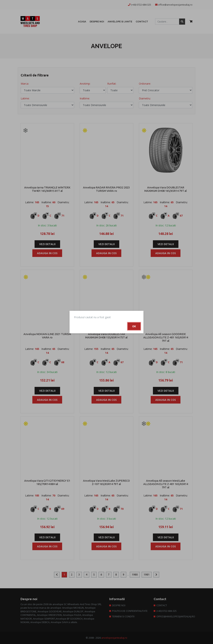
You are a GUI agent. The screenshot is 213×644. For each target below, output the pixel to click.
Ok (134, 326)
